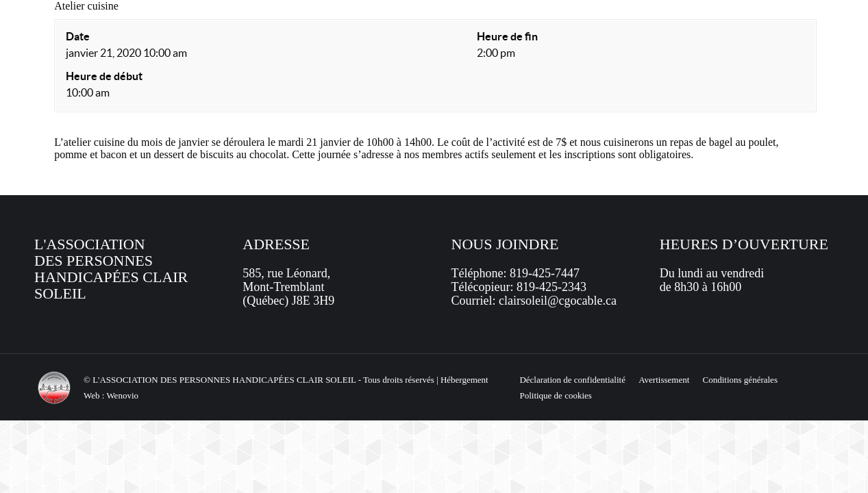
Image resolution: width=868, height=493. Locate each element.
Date (78, 36)
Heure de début (104, 76)
